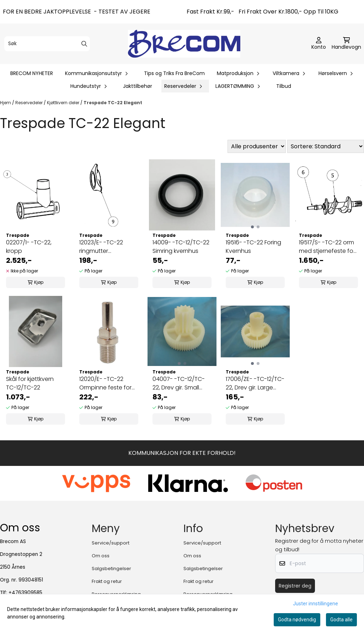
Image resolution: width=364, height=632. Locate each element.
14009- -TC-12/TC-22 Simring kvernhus (181, 247)
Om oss (101, 556)
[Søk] (47, 44)
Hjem (6, 103)
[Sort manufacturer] (257, 146)
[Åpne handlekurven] (346, 44)
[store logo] (184, 44)
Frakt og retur (107, 581)
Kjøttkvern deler (64, 103)
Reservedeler (30, 103)
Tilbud (284, 86)
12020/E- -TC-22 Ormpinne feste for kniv (105, 383)
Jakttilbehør (138, 86)
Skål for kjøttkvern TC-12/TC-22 (30, 383)
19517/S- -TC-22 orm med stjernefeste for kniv (327, 247)
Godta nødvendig (297, 620)
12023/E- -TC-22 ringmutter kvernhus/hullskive (104, 247)
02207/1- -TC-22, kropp (29, 247)
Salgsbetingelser (111, 569)
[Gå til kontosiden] (319, 44)
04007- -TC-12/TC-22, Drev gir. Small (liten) (179, 383)
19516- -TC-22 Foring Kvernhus (253, 247)
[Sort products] (326, 146)
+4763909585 (25, 593)
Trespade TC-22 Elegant (113, 103)
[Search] (84, 44)
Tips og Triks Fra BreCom (174, 73)
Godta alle (341, 620)
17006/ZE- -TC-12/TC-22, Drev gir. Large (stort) (255, 383)
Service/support (111, 543)
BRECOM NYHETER (32, 73)
